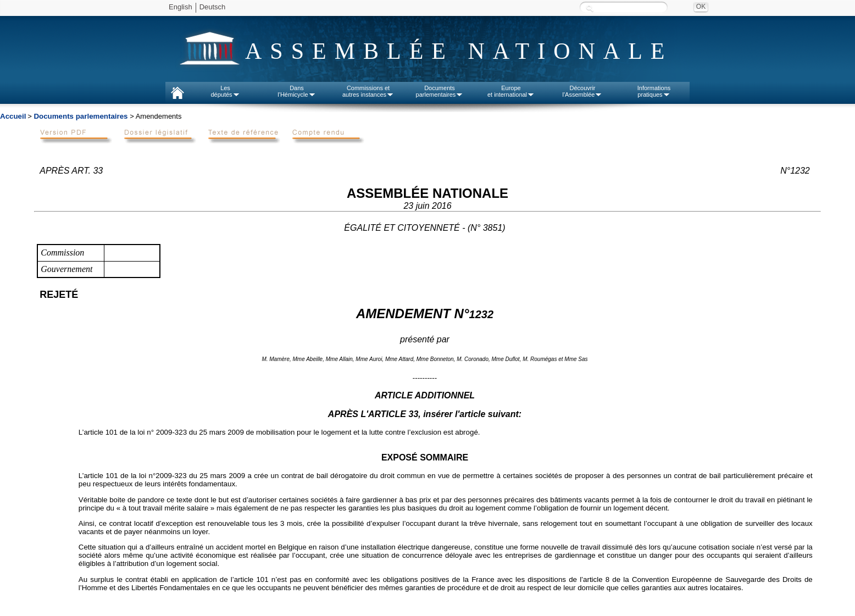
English (181, 7)
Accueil (13, 116)
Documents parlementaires (80, 116)
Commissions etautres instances (368, 91)
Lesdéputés (225, 91)
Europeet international (511, 91)
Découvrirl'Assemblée (583, 91)
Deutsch (213, 7)
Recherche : (590, 8)
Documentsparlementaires (440, 91)
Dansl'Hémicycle (296, 91)
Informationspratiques (654, 91)
